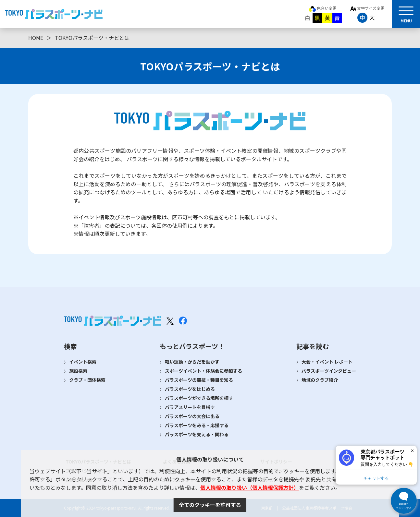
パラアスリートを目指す (190, 407)
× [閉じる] (412, 451)
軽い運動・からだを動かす (192, 362)
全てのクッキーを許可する (210, 505)
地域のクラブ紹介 (320, 380)
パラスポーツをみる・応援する (197, 425)
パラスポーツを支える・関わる (197, 434)
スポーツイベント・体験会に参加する (204, 371)
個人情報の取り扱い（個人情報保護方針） (250, 487)
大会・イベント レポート (327, 362)
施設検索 (78, 371)
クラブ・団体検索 (87, 380)
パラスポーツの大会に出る (192, 416)
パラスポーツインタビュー (329, 371)
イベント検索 (83, 362)
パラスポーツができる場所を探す (199, 398)
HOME (36, 38)
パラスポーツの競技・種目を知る (199, 380)
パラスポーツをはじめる (190, 389)
